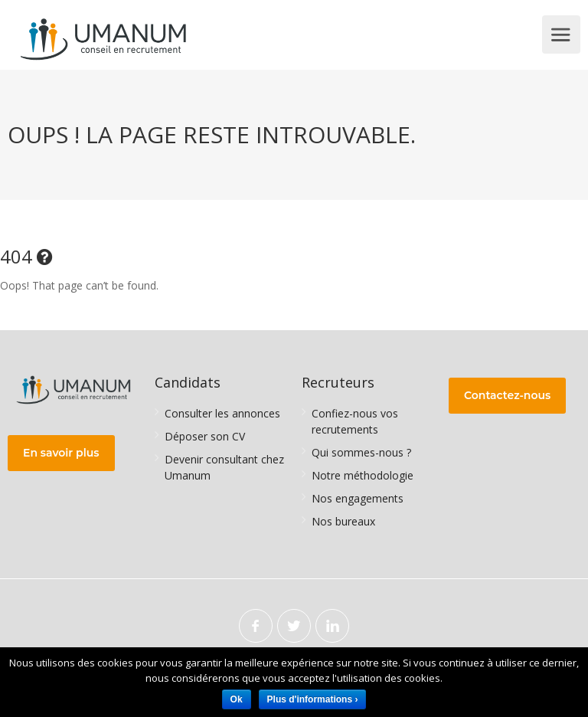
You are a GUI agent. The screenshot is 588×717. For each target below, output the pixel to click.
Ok (237, 699)
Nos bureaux (343, 521)
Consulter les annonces (222, 413)
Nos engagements (358, 498)
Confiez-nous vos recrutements (355, 421)
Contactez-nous (507, 395)
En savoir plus (61, 453)
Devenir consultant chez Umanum (224, 467)
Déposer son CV (205, 436)
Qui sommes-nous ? (361, 452)
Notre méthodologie (363, 475)
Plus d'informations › (313, 699)
